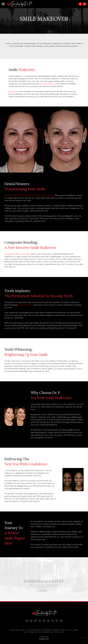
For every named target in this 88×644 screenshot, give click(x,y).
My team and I (14, 91)
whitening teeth (48, 84)
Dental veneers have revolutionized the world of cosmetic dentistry (29, 195)
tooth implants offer (26, 305)
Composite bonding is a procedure (17, 254)
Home (43, 24)
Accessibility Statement (51, 630)
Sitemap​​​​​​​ (76, 630)
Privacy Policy (66, 630)
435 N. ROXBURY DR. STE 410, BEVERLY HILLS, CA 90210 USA (44, 632)
